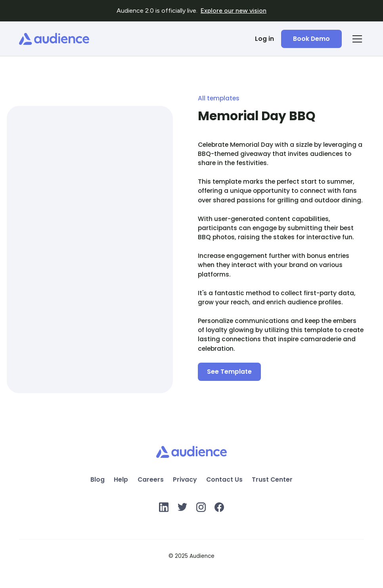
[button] (356, 39)
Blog (98, 480)
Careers (151, 480)
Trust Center (272, 480)
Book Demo (311, 39)
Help (121, 480)
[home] (54, 39)
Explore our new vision (234, 11)
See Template (229, 372)
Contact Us (224, 480)
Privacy (185, 480)
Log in (264, 39)
